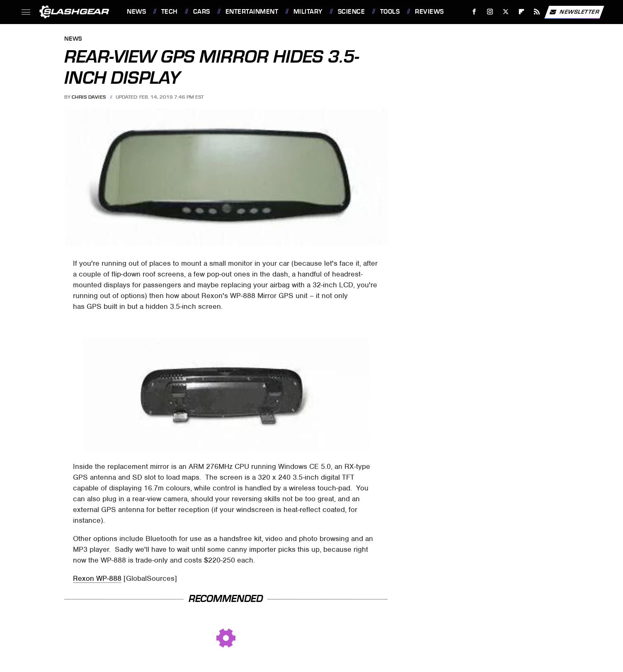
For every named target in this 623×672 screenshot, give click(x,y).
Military (308, 12)
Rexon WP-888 (97, 578)
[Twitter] (505, 12)
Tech (170, 12)
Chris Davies (89, 97)
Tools (390, 12)
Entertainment (252, 12)
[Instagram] (490, 12)
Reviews (429, 12)
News (136, 12)
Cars (202, 12)
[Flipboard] (521, 12)
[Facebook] (474, 12)
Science (351, 12)
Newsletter (574, 12)
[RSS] (537, 12)
